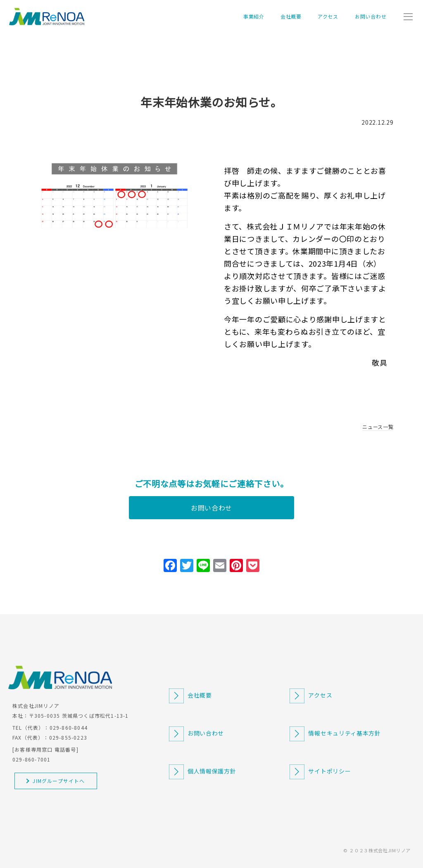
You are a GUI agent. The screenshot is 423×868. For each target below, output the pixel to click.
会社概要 (291, 16)
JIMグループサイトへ (59, 781)
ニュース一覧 (378, 427)
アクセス (328, 16)
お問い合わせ (371, 16)
